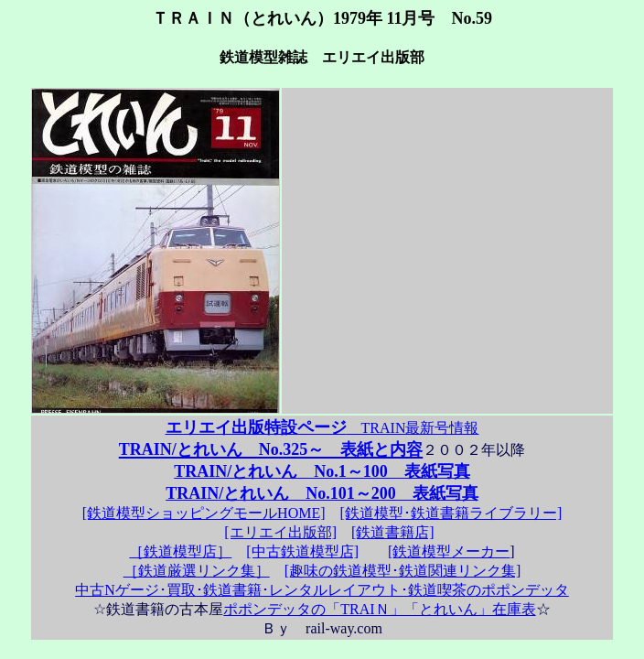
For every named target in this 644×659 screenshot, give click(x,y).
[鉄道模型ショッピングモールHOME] (204, 513)
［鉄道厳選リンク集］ (197, 571)
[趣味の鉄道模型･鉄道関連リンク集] (403, 571)
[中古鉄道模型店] (302, 551)
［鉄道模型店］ (180, 551)
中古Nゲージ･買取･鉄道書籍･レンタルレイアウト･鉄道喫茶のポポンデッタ (322, 590)
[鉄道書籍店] (393, 532)
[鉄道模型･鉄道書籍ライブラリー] (451, 513)
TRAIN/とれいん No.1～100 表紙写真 (322, 471)
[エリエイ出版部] (280, 532)
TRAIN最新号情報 (322, 428)
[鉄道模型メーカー (449, 551)
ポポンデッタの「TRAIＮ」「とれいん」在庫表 (379, 609)
